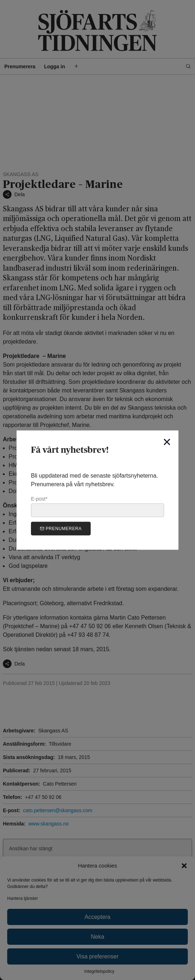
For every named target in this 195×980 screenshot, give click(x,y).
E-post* (97, 506)
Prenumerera (61, 528)
